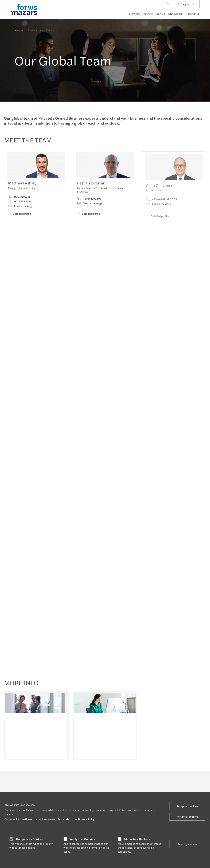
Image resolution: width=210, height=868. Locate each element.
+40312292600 (89, 204)
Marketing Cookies (137, 839)
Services (135, 14)
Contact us (192, 14)
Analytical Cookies (82, 839)
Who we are (175, 14)
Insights (148, 14)
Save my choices (187, 844)
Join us (160, 14)
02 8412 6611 (19, 197)
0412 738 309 (19, 202)
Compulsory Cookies (30, 839)
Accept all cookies (187, 806)
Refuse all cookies (187, 817)
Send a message (21, 207)
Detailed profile (20, 214)
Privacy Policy (86, 819)
